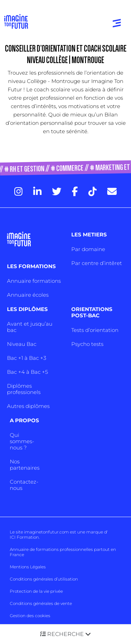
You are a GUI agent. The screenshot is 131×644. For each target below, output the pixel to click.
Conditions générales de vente (41, 603)
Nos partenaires (25, 465)
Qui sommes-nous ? (22, 441)
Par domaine (88, 249)
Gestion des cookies (30, 616)
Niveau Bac (22, 344)
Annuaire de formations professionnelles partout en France (63, 552)
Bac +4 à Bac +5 (27, 372)
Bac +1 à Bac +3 (27, 358)
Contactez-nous (24, 485)
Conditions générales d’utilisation (44, 579)
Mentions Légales (28, 567)
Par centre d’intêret (97, 263)
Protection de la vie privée (36, 591)
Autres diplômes (28, 406)
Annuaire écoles (28, 295)
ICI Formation (24, 537)
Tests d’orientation (95, 330)
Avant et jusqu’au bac (30, 327)
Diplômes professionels (24, 389)
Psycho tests (87, 344)
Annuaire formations (34, 281)
